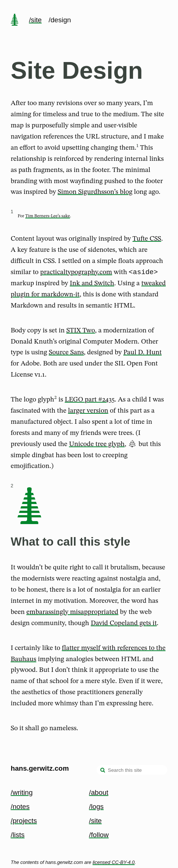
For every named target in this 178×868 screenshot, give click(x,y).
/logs (96, 807)
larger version (88, 412)
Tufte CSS (147, 239)
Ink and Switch (92, 285)
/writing (22, 792)
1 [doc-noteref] (137, 146)
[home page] (14, 20)
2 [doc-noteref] (56, 399)
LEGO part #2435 (90, 401)
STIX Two (80, 332)
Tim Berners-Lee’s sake (48, 216)
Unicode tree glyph (97, 445)
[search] (103, 771)
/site (35, 20)
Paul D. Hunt (143, 354)
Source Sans (66, 354)
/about (99, 792)
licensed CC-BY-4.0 (114, 862)
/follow (99, 835)
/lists (18, 835)
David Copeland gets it (124, 624)
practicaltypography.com (76, 273)
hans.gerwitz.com (40, 769)
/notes (20, 807)
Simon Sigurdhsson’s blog (95, 192)
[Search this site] (132, 770)
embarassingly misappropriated (72, 613)
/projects (24, 821)
